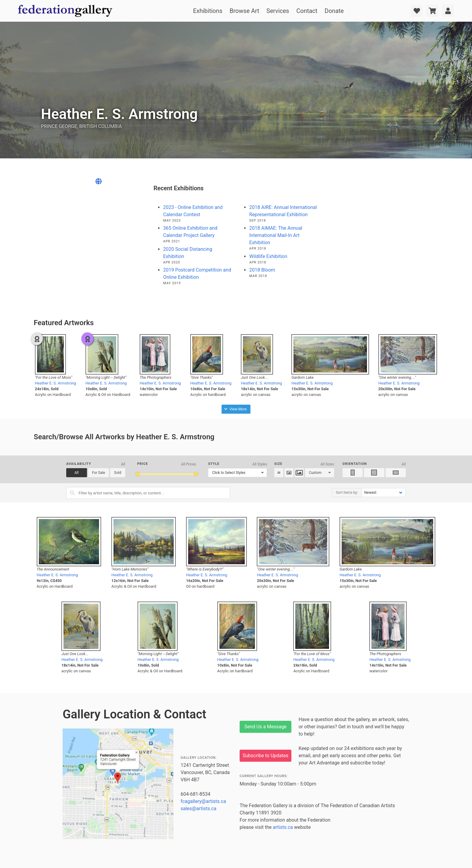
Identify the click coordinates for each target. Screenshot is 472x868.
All (77, 473)
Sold (118, 473)
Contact (307, 11)
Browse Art (244, 11)
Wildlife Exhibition (268, 256)
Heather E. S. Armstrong (56, 383)
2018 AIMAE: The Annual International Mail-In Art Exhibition (276, 235)
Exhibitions (208, 11)
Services (278, 11)
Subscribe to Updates (265, 756)
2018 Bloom (262, 270)
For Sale (99, 473)
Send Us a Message (265, 727)
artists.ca (283, 827)
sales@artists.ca (199, 809)
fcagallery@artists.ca (203, 801)
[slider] (138, 474)
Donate (334, 11)
